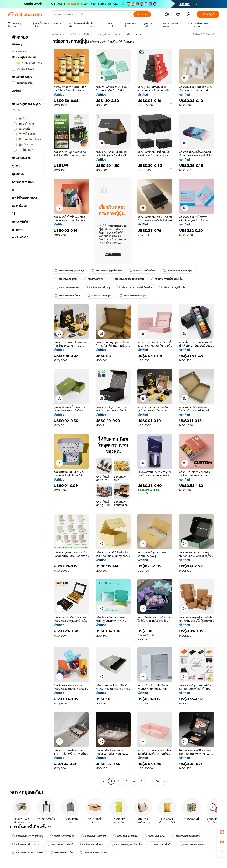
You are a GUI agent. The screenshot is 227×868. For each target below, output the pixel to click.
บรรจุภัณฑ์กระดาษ (109, 34)
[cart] (178, 15)
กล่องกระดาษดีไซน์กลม (142, 271)
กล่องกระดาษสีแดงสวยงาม (95, 853)
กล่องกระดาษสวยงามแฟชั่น (28, 853)
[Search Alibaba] (89, 14)
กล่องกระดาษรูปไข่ (62, 853)
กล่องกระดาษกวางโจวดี (59, 844)
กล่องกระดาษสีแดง (91, 844)
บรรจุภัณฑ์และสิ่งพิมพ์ (79, 34)
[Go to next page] (164, 781)
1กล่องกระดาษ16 (155, 836)
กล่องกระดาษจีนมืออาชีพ (186, 836)
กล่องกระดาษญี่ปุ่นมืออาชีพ (107, 271)
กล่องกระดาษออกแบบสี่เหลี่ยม (127, 279)
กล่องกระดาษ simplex (100, 296)
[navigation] (29, 408)
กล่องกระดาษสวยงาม (191, 844)
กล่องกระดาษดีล (94, 279)
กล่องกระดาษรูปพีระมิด (172, 287)
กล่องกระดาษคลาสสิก (94, 836)
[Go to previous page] (104, 781)
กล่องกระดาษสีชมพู (99, 287)
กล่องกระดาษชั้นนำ (160, 844)
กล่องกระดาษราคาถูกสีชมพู (28, 836)
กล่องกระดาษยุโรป (66, 279)
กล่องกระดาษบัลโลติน (67, 296)
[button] (130, 14)
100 (157, 781)
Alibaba (56, 34)
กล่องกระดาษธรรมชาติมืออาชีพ (134, 287)
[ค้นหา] (142, 14)
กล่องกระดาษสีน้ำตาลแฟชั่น (167, 279)
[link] (222, 832)
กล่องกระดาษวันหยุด (62, 836)
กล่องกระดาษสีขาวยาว (25, 844)
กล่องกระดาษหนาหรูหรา (134, 296)
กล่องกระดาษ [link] (133, 34)
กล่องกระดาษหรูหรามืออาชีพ (126, 844)
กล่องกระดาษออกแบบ (67, 287)
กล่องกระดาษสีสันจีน (125, 836)
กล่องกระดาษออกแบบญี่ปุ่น (178, 271)
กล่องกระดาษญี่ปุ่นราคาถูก (70, 271)
